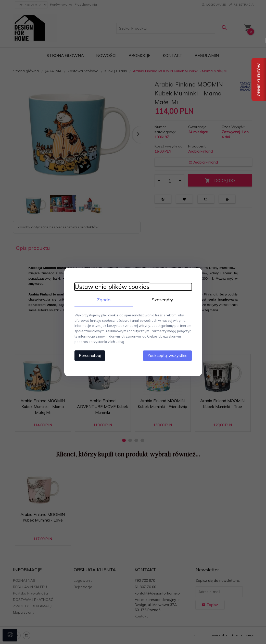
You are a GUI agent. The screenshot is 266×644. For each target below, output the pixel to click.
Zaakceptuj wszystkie (167, 356)
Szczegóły (162, 300)
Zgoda (104, 300)
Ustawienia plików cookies (112, 287)
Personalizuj (90, 356)
